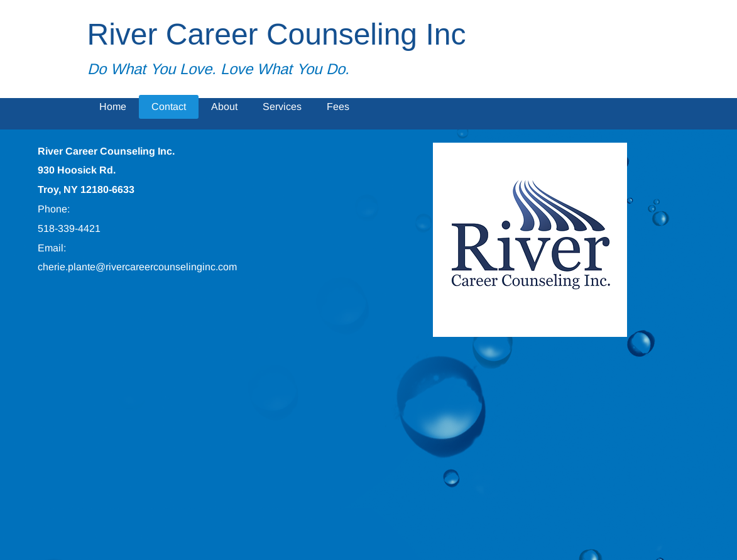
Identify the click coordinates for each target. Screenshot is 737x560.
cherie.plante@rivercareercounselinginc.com (137, 267)
